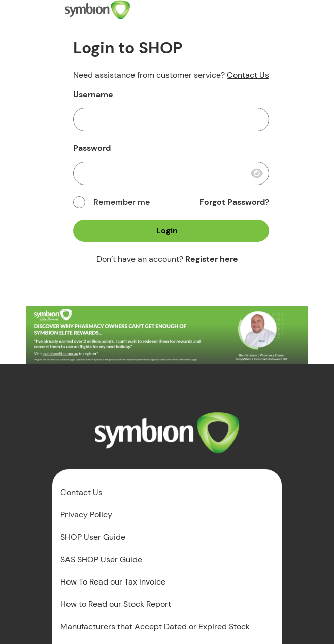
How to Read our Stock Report (116, 604)
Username (93, 95)
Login (167, 231)
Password (92, 148)
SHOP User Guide (93, 537)
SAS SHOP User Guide (101, 560)
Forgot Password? (234, 202)
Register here (212, 259)
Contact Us (248, 75)
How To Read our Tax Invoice (113, 582)
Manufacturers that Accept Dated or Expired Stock (155, 627)
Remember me (122, 202)
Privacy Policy (86, 515)
